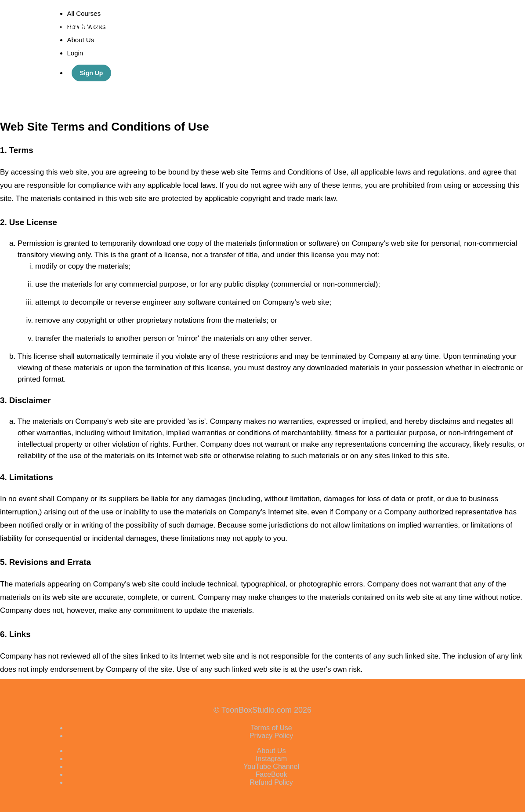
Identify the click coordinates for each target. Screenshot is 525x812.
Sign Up (92, 73)
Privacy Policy (272, 736)
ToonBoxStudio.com (108, 27)
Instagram (271, 759)
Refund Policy (271, 782)
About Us (272, 751)
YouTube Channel (271, 766)
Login (75, 53)
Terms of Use (271, 728)
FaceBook (271, 774)
